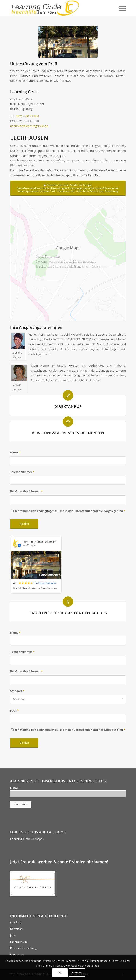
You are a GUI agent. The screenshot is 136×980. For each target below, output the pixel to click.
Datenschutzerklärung (23, 948)
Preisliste (16, 922)
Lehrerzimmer (19, 942)
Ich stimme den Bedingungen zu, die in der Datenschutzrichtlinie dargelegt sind (70, 511)
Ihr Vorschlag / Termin (26, 491)
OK (60, 972)
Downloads (17, 929)
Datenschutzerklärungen (68, 266)
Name (15, 452)
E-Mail (15, 788)
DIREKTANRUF (68, 406)
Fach (15, 710)
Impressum (17, 954)
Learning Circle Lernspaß (27, 839)
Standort (17, 691)
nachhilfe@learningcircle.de (29, 126)
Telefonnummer (22, 472)
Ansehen (77, 972)
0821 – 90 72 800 (27, 116)
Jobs (13, 935)
